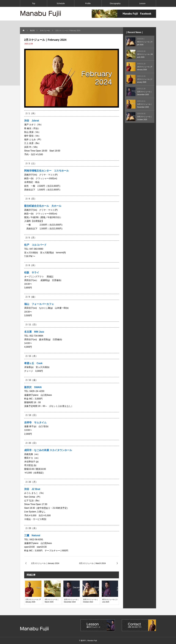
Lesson (142, 3)
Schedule (61, 3)
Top (34, 3)
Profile (88, 3)
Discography (115, 3)
